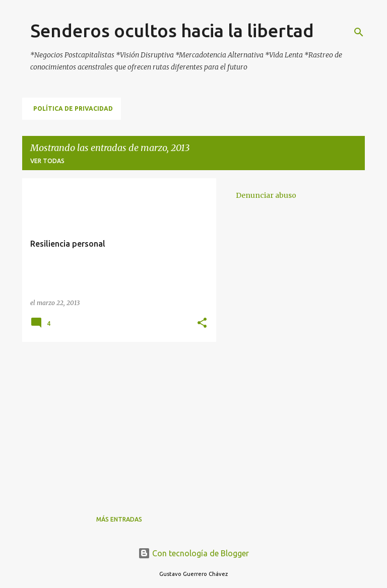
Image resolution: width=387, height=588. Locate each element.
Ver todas (47, 161)
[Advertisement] (115, 420)
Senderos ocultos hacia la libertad (172, 30)
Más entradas (119, 519)
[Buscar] (359, 32)
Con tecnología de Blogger (193, 553)
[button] (202, 323)
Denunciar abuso (266, 195)
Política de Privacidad (73, 108)
